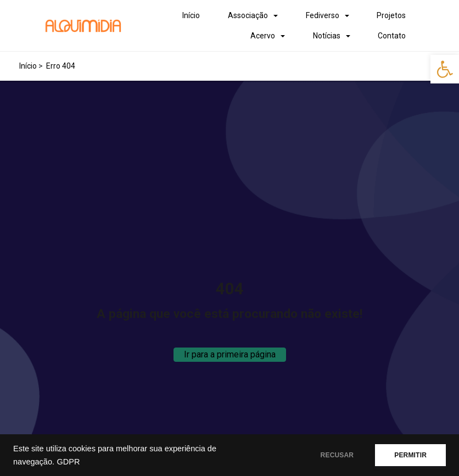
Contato (392, 36)
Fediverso (323, 15)
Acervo (263, 36)
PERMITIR (410, 455)
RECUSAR (337, 455)
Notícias (327, 36)
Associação (248, 15)
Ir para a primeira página (230, 354)
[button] (445, 69)
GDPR (68, 462)
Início (191, 15)
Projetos (391, 15)
